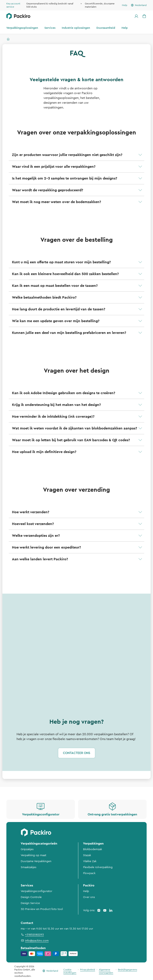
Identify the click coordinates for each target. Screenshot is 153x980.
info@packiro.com (35, 941)
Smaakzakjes (28, 867)
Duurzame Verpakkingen (36, 861)
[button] (76, 155)
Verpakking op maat (33, 855)
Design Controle (31, 897)
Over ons (89, 897)
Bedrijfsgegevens (127, 970)
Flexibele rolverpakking (98, 867)
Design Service (30, 903)
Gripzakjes (27, 849)
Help (86, 891)
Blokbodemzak (93, 849)
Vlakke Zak (90, 861)
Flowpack (89, 873)
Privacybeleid (88, 970)
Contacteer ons (77, 753)
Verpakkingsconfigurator (36, 891)
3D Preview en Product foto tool (42, 909)
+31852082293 (32, 935)
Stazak (87, 855)
